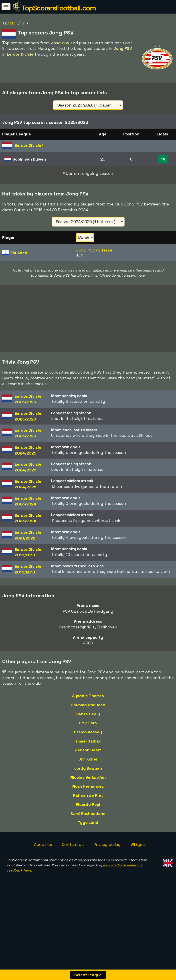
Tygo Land (88, 845)
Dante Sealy (88, 736)
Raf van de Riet (88, 818)
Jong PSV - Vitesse (94, 250)
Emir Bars (88, 746)
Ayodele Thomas (88, 718)
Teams (9, 23)
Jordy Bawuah (88, 791)
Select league (88, 975)
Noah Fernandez (88, 809)
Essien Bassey (88, 755)
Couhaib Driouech (88, 727)
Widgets (138, 867)
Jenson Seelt (88, 773)
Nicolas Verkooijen (88, 800)
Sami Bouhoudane (88, 836)
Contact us (73, 867)
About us (43, 867)
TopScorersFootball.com (59, 8)
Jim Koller (88, 782)
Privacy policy (107, 867)
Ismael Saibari (88, 764)
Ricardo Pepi (88, 827)
